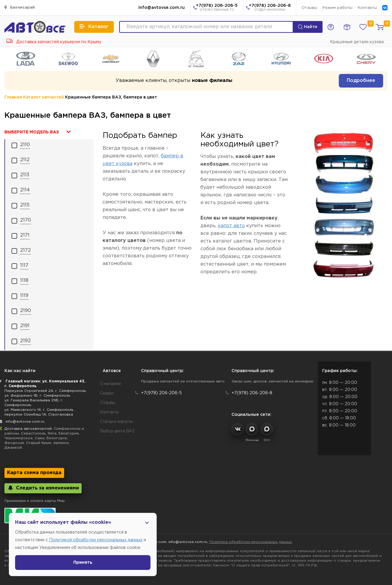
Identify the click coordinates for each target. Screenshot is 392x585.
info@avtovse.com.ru (162, 8)
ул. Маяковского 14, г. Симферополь (39, 410)
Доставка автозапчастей (28, 429)
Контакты (367, 8)
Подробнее (361, 81)
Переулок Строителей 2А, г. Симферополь (45, 391)
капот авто (231, 226)
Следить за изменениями (43, 488)
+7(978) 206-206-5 (217, 8)
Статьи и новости (116, 422)
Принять (83, 563)
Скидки (107, 393)
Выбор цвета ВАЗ (117, 431)
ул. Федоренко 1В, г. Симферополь (37, 396)
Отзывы (309, 8)
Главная (13, 97)
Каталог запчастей (43, 97)
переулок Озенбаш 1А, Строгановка (39, 414)
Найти (308, 27)
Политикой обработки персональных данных (96, 540)
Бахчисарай (20, 7)
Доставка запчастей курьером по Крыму (54, 42)
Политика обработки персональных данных (251, 542)
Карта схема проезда (34, 473)
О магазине (111, 384)
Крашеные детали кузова (357, 42)
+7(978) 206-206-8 (270, 8)
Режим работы (337, 8)
